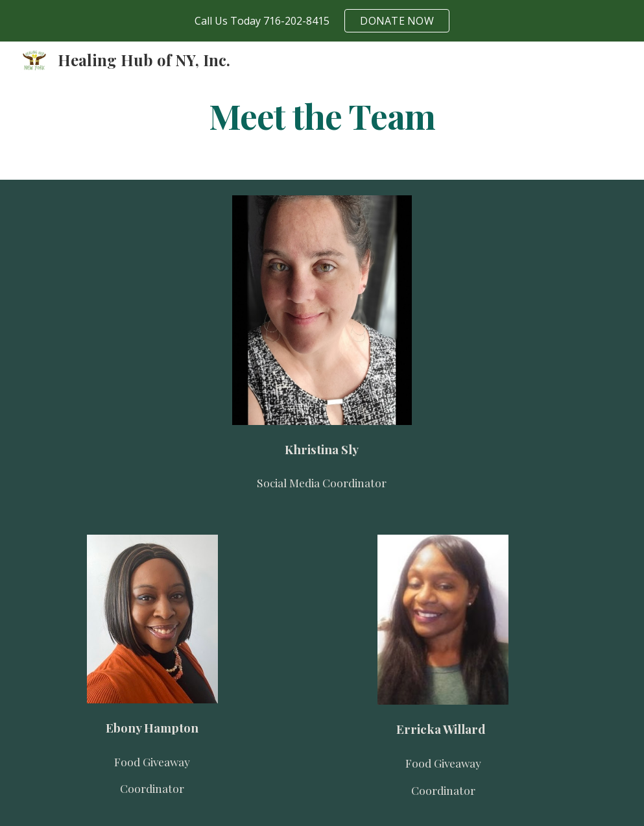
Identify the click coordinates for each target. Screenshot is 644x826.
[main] (322, 115)
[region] (322, 21)
